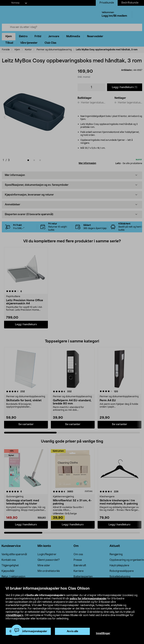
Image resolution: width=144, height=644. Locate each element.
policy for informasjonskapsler (88, 599)
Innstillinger (103, 633)
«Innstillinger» (15, 615)
